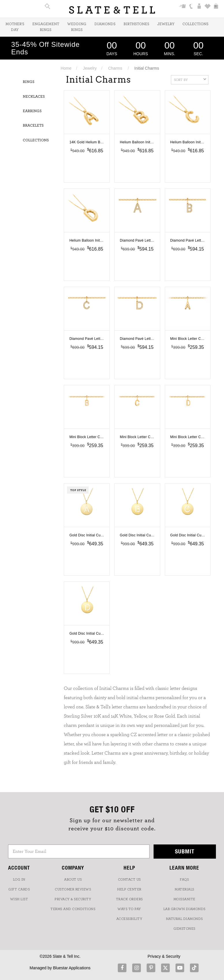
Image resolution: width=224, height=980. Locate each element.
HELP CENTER (129, 889)
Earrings (32, 111)
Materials (184, 889)
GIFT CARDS (19, 889)
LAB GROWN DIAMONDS (184, 909)
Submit (185, 851)
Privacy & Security (164, 956)
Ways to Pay (129, 909)
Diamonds (105, 24)
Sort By (190, 79)
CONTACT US (129, 879)
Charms (115, 68)
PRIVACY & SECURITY (73, 899)
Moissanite (184, 899)
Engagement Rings (46, 27)
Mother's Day (15, 27)
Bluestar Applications (72, 968)
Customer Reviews (73, 889)
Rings (29, 82)
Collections (195, 24)
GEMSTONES (184, 929)
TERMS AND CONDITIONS (73, 909)
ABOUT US (73, 879)
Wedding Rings (77, 27)
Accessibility (129, 919)
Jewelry (166, 24)
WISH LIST (19, 899)
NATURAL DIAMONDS (184, 919)
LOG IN (19, 879)
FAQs (184, 879)
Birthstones (136, 24)
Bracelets (33, 126)
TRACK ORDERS (129, 899)
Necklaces (34, 97)
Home (66, 68)
